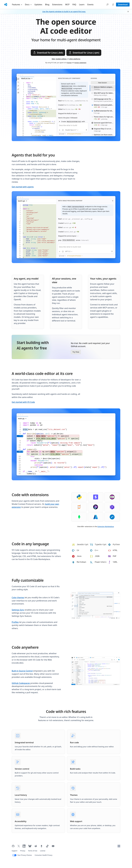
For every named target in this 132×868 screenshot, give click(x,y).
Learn (82, 5)
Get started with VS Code (23, 402)
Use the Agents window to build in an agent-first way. (64, 12)
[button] (107, 5)
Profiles (15, 622)
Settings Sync (18, 610)
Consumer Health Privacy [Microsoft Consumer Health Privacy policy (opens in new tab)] (43, 855)
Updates (38, 5)
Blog (47, 5)
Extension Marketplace (106, 527)
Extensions (57, 5)
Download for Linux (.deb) (48, 53)
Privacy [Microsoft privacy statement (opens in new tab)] (23, 851)
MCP (67, 5)
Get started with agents (23, 187)
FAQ (74, 5)
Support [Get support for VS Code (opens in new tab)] (15, 851)
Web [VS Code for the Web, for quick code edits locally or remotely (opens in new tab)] (53, 59)
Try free (76, 352)
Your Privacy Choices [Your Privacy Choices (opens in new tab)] (25, 855)
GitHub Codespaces (21, 683)
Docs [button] (28, 5)
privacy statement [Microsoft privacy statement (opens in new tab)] (80, 63)
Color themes (18, 598)
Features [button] (17, 5)
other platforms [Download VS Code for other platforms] (75, 59)
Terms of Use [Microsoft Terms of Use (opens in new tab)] (33, 851)
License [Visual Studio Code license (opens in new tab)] (43, 851)
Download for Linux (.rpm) (84, 53)
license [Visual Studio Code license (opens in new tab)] (69, 63)
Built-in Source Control (22, 671)
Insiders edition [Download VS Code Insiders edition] (61, 59)
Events (90, 5)
